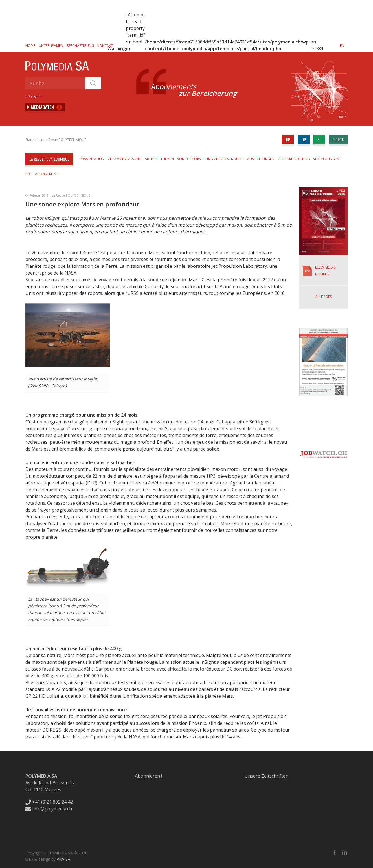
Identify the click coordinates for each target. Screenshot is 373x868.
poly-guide (34, 96)
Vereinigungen (326, 159)
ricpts (338, 139)
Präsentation (92, 159)
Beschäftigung (80, 46)
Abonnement (47, 174)
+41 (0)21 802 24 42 (49, 802)
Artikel (151, 159)
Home (30, 46)
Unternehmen (51, 46)
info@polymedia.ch (49, 809)
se (319, 139)
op (304, 139)
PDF (28, 174)
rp (288, 139)
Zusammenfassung (125, 159)
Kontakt (105, 46)
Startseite (33, 140)
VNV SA (63, 859)
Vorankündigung (294, 159)
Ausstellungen (261, 159)
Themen (167, 159)
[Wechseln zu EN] (342, 45)
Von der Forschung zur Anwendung (210, 159)
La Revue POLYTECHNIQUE (65, 140)
